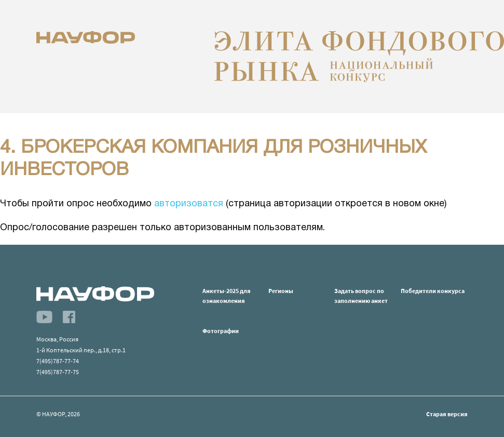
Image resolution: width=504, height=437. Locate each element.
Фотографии (221, 331)
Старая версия (447, 414)
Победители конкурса (433, 291)
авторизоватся (189, 204)
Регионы (281, 291)
